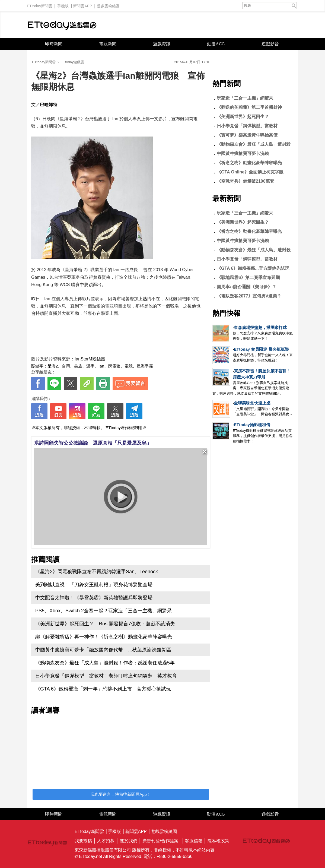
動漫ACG (216, 44)
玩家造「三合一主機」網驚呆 (245, 98)
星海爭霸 (145, 366)
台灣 (66, 366)
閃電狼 (114, 366)
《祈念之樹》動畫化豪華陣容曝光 (249, 163)
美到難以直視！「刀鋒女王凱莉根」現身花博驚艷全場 (94, 585)
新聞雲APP (82, 5)
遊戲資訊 (162, 44)
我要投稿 (83, 841)
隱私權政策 (218, 841)
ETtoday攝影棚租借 (252, 425)
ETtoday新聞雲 (40, 5)
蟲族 (78, 366)
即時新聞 (54, 44)
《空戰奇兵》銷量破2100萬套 (246, 181)
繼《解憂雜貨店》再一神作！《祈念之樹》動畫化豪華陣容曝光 (104, 637)
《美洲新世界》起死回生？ (243, 117)
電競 (129, 366)
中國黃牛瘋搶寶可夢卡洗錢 (243, 153)
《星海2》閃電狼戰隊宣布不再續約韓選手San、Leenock (97, 572)
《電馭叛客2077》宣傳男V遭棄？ (249, 296)
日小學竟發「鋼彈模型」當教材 (247, 126)
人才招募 (106, 841)
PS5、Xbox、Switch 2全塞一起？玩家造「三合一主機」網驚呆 (103, 611)
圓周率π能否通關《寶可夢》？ (247, 287)
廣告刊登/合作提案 (160, 841)
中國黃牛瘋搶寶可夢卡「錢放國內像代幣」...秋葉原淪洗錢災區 (103, 650)
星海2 (53, 366)
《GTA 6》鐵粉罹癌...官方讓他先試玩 (253, 268)
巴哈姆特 (49, 105)
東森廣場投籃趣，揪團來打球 (260, 327)
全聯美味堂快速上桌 (252, 403)
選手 (90, 366)
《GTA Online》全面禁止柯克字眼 (250, 172)
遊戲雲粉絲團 (108, 5)
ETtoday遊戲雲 (62, 25)
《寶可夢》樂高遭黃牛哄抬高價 (247, 135)
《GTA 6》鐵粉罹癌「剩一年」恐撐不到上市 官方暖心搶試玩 (103, 689)
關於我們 (129, 841)
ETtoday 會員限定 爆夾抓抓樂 (261, 349)
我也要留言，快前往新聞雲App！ (121, 794)
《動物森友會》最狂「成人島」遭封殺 (254, 144)
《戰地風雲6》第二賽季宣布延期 (248, 278)
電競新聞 (108, 44)
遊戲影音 (270, 44)
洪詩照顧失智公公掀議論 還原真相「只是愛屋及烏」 (93, 443)
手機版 (63, 5)
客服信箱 (194, 841)
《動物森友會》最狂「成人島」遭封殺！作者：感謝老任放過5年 (105, 663)
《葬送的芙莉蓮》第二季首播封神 (249, 107)
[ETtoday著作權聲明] (123, 428)
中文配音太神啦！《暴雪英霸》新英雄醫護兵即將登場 (94, 598)
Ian (101, 366)
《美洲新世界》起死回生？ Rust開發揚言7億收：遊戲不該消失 (105, 624)
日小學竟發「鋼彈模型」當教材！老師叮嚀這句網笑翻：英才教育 (106, 676)
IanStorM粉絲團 (90, 359)
